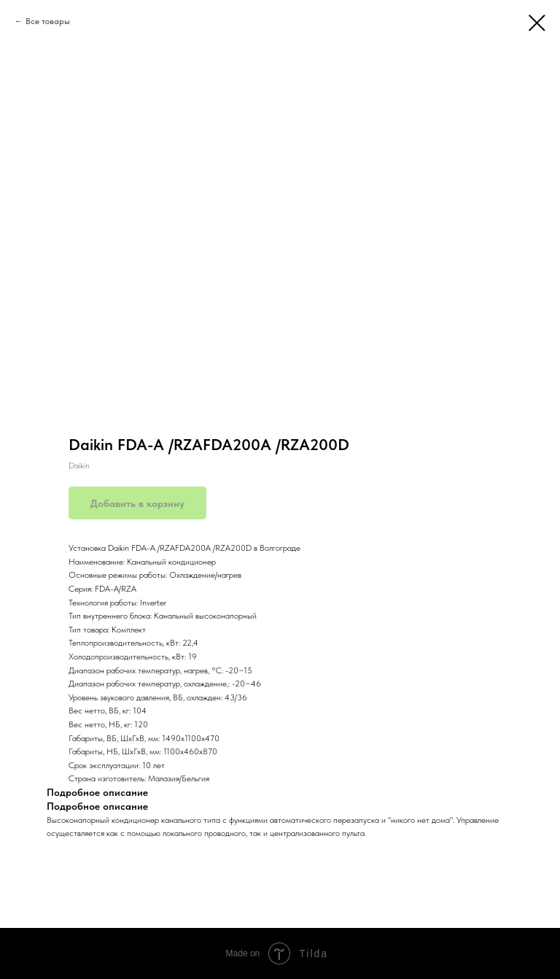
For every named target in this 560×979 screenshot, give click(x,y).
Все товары (48, 21)
